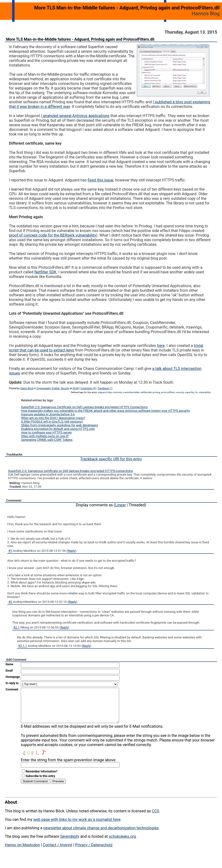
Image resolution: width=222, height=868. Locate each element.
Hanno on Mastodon (22, 852)
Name (9, 664)
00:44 (76, 388)
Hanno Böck (27, 388)
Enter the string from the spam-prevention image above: (69, 767)
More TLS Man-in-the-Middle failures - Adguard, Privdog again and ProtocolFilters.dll (80, 39)
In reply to (12, 683)
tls (196, 392)
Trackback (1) (105, 388)
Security (65, 388)
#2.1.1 (23, 646)
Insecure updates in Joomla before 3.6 (48, 414)
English (56, 388)
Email (9, 671)
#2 (10, 602)
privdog (156, 392)
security (180, 392)
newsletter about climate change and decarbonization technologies (101, 835)
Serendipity (70, 844)
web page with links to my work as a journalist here (77, 827)
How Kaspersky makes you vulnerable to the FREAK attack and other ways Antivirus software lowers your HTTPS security (105, 411)
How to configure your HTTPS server (46, 432)
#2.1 (16, 627)
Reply (71, 551)
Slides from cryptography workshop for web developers (60, 425)
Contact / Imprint (57, 852)
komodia (118, 392)
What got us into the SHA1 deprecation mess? (53, 418)
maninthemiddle (131, 392)
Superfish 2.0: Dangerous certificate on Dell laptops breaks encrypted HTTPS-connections (70, 471)
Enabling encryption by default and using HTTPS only (58, 429)
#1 (10, 551)
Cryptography (43, 388)
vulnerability (205, 392)
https (110, 392)
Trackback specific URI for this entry (111, 459)
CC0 (155, 818)
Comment (12, 689)
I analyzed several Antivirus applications (75, 116)
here (161, 346)
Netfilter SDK (45, 272)
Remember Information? (42, 779)
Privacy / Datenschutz (94, 852)
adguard (102, 392)
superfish (190, 392)
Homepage (13, 677)
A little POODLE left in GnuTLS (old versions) (52, 422)
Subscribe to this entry (40, 783)
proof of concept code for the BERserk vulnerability (53, 235)
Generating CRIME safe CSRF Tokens (47, 440)
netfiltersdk (146, 392)
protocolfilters (168, 392)
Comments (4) (88, 388)
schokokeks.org (122, 844)
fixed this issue (100, 180)
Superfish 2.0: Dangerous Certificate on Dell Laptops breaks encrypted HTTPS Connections (84, 407)
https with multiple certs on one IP (45, 436)
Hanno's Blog (206, 14)
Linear (121, 505)
